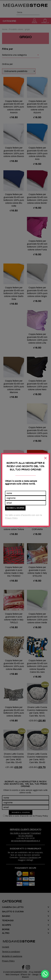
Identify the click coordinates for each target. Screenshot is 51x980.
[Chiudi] (45, 458)
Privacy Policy (11, 518)
